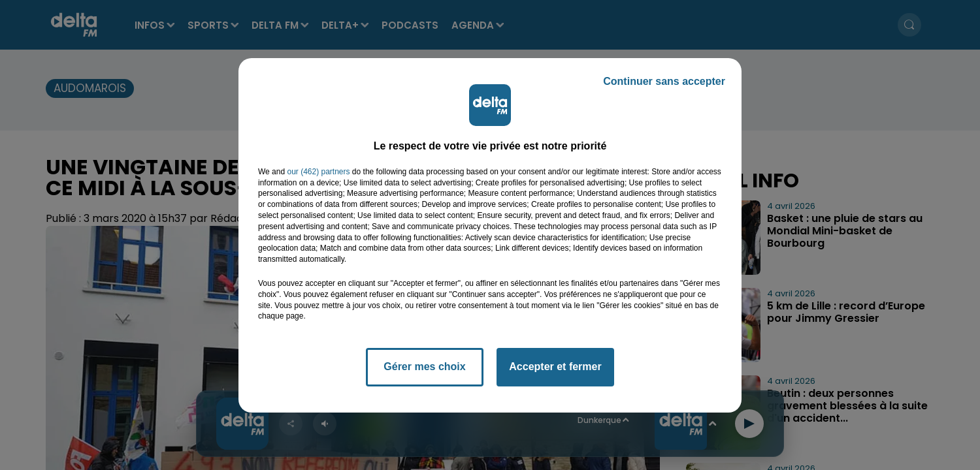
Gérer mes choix (424, 367)
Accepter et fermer (555, 367)
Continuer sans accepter (664, 81)
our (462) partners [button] (318, 172)
